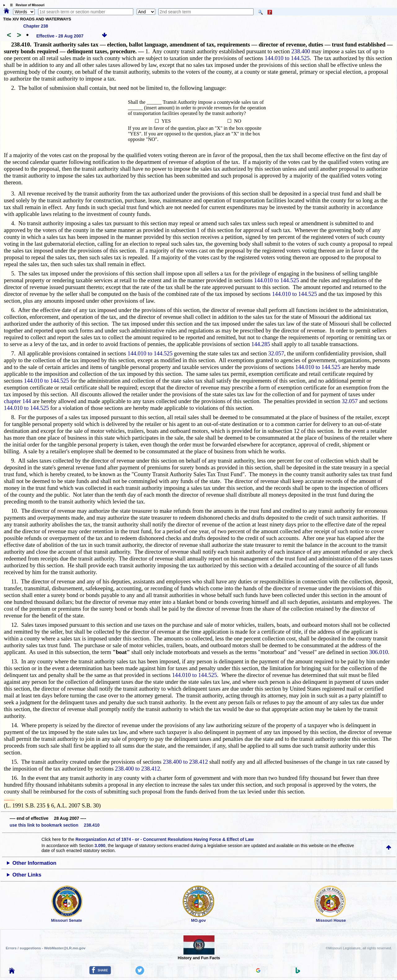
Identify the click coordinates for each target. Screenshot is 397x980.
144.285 (261, 344)
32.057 (276, 353)
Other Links (27, 875)
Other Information (34, 863)
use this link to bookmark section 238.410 (55, 825)
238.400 (301, 51)
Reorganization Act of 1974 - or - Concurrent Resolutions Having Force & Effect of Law (164, 839)
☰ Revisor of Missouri (26, 5)
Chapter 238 (36, 26)
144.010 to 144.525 (287, 58)
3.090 (100, 846)
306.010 (379, 652)
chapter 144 (18, 401)
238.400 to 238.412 (185, 762)
